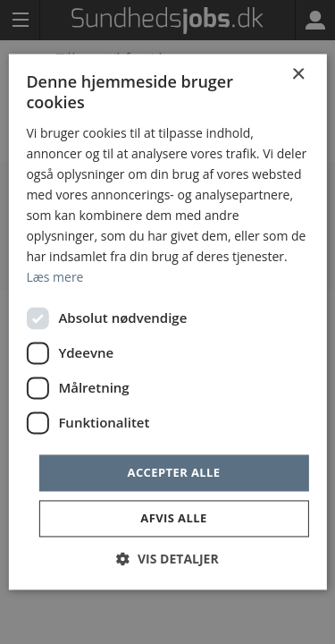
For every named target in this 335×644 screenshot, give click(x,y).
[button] (167, 559)
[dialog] (167, 322)
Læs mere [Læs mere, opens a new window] (54, 278)
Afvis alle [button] (173, 519)
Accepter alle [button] (174, 472)
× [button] (298, 75)
